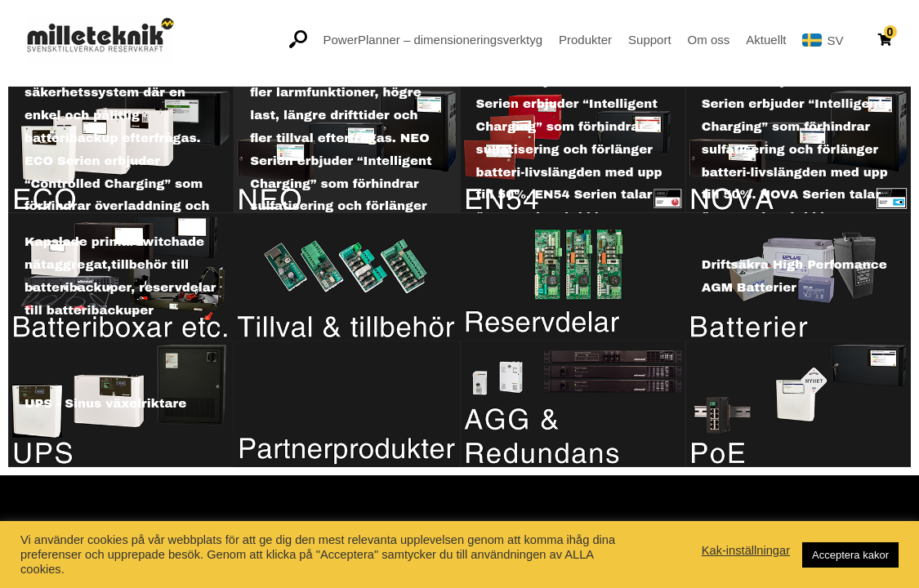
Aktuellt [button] (766, 40)
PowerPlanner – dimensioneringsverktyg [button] (433, 40)
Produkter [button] (585, 40)
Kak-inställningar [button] (746, 550)
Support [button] (650, 40)
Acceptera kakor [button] (850, 555)
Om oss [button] (709, 40)
